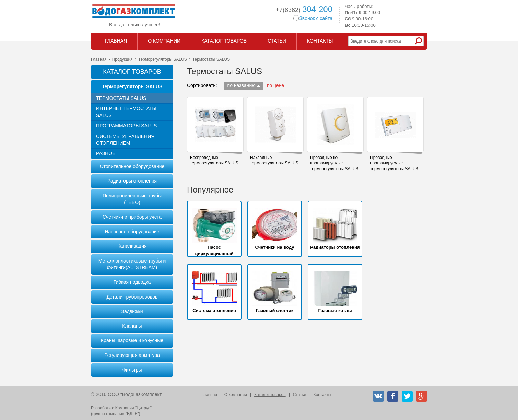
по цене (275, 85)
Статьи (300, 395)
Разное (106, 153)
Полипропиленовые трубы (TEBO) (132, 199)
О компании (236, 395)
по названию (242, 85)
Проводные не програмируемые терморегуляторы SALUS (334, 163)
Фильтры (132, 370)
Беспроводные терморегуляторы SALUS (214, 160)
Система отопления (214, 310)
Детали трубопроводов (132, 297)
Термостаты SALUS (121, 98)
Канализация (132, 246)
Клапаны (132, 326)
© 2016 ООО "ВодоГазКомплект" (127, 394)
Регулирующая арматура (132, 355)
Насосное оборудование (132, 232)
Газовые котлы (335, 310)
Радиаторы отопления (132, 181)
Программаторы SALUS (126, 126)
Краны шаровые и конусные (132, 340)
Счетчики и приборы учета (132, 217)
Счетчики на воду (275, 247)
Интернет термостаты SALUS (126, 112)
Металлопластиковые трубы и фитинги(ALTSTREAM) (132, 264)
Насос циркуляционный (214, 250)
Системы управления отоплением (125, 140)
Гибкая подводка (132, 282)
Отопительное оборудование (132, 166)
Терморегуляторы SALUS (163, 59)
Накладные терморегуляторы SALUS (274, 160)
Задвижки (132, 311)
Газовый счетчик (275, 310)
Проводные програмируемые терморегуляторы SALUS (394, 163)
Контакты (322, 395)
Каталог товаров (270, 395)
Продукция (122, 59)
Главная (99, 59)
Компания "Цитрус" (133, 408)
